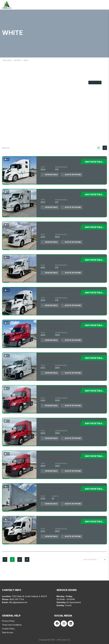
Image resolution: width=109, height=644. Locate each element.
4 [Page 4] (27, 559)
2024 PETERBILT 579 (57, 292)
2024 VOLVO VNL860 (57, 161)
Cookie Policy (8, 629)
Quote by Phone (71, 175)
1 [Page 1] (5, 559)
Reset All (94, 82)
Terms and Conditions (12, 625)
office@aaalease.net (18, 602)
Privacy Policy (8, 621)
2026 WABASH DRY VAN (56, 490)
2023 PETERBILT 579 (57, 194)
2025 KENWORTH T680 (59, 259)
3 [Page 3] (20, 559)
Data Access (8, 632)
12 (102, 560)
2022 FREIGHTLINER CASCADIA (56, 228)
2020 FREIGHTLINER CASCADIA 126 (56, 327)
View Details (50, 175)
